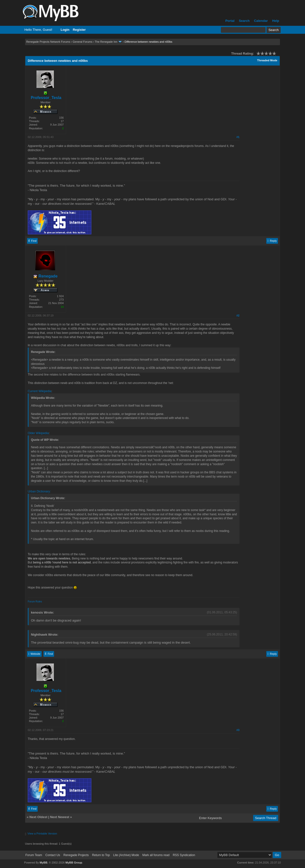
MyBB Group (74, 863)
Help (276, 21)
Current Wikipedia (40, 391)
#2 (238, 315)
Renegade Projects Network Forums (48, 42)
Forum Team (34, 855)
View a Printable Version (42, 833)
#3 (238, 730)
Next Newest (60, 817)
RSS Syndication (184, 855)
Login (65, 30)
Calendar (261, 21)
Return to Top (101, 855)
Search (244, 21)
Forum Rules (35, 602)
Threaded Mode (267, 60)
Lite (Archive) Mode (126, 855)
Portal (230, 21)
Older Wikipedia (38, 433)
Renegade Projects (76, 855)
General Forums (83, 42)
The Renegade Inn (106, 42)
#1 (238, 137)
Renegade (46, 276)
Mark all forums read (156, 855)
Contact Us (53, 855)
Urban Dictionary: (39, 491)
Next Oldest (38, 817)
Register (79, 30)
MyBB (44, 863)
